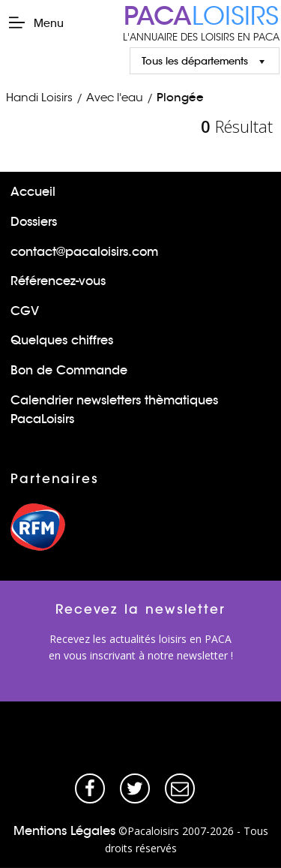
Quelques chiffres (62, 340)
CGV (25, 311)
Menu (36, 23)
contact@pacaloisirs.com (84, 252)
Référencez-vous (58, 281)
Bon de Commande (69, 370)
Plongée (180, 97)
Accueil (33, 192)
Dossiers (34, 222)
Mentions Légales (64, 831)
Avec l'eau (115, 97)
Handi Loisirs (39, 97)
